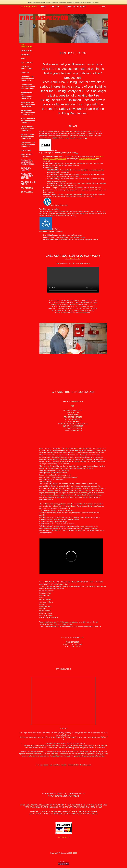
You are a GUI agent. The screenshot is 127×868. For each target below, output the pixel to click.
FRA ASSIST (55, 7)
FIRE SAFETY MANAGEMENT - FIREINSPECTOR (28, 162)
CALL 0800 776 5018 (73, 259)
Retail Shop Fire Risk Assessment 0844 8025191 (28, 105)
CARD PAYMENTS (63, 837)
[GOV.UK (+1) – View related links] (75, 216)
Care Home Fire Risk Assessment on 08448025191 (28, 87)
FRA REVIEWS (27, 63)
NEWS (44, 7)
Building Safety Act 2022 (88, 159)
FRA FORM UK (27, 188)
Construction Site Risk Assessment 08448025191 (28, 144)
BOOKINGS (26, 55)
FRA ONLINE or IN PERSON (28, 183)
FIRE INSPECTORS (29, 7)
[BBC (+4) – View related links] (86, 138)
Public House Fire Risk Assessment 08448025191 (28, 120)
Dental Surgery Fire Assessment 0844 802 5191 (28, 128)
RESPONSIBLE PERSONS (75, 7)
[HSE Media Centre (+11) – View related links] (94, 197)
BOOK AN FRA (27, 192)
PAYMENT (25, 73)
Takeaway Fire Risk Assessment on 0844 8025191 (28, 112)
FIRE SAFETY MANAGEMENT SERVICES (27, 176)
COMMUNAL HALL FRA (26, 169)
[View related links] (77, 153)
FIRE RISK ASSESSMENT (27, 68)
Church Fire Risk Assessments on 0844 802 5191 (28, 79)
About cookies (95, 2)
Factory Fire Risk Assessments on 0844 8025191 (28, 136)
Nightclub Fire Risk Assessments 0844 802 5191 (27, 96)
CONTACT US (26, 51)
